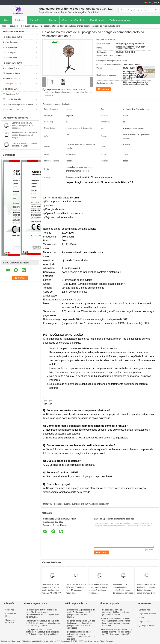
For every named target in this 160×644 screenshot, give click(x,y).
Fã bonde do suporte (62, 504)
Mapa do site (144, 622)
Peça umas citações (147, 614)
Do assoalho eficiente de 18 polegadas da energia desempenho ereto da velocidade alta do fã (69, 92)
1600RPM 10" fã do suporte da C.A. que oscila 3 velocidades (51, 587)
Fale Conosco (97, 20)
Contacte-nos (144, 610)
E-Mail (141, 618)
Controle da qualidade (10, 621)
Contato (105, 89)
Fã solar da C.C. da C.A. (13, 110)
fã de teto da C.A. (10, 89)
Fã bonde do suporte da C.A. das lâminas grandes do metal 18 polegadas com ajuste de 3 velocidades (81, 624)
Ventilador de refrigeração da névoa (18, 105)
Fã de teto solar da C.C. (13, 37)
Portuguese (152, 2)
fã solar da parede (10, 53)
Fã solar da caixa (10, 58)
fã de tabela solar (10, 47)
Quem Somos (37, 20)
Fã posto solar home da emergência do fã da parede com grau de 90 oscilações (116, 612)
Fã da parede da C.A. (12, 73)
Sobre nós (10, 610)
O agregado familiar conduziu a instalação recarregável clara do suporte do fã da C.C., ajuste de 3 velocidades (43, 632)
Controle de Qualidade (73, 20)
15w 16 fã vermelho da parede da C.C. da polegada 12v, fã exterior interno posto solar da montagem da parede (116, 622)
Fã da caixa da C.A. (11, 94)
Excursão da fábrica (11, 615)
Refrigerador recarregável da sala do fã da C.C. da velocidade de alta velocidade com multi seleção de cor (43, 623)
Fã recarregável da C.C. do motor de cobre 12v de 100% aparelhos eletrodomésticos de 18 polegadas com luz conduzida (42, 613)
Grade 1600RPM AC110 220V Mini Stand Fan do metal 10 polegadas (76, 587)
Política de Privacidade (11, 641)
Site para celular (147, 626)
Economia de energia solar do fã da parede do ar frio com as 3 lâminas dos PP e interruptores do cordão (117, 632)
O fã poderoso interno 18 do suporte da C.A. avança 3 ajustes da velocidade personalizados (99, 590)
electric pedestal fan (101, 504)
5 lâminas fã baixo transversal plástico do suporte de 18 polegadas (24, 135)
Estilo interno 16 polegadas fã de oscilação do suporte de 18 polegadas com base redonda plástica (123, 590)
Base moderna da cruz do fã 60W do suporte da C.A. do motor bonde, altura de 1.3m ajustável (146, 590)
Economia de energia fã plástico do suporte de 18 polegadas (22, 125)
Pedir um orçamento (120, 20)
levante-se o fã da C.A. (81, 504)
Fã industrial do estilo (12, 99)
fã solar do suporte (11, 42)
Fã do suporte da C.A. (29, 26)
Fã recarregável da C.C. (13, 63)
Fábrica (53, 20)
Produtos (20, 20)
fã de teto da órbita (11, 68)
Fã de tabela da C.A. (12, 79)
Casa (7, 20)
